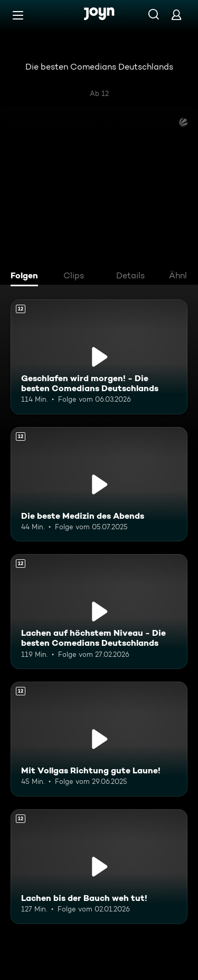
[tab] (27, 277)
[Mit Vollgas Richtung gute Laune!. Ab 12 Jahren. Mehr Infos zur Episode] (99, 739)
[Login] (176, 14)
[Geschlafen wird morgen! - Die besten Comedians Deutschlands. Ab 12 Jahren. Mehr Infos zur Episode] (99, 357)
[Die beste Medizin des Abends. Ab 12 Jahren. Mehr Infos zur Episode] (99, 484)
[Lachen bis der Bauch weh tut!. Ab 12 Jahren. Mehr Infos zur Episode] (99, 867)
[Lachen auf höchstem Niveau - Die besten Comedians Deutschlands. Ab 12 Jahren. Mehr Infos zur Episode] (99, 612)
